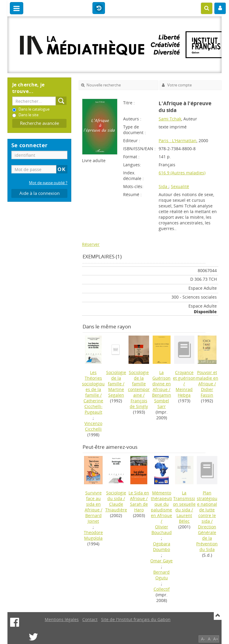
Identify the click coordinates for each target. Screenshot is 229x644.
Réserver (91, 244)
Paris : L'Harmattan (178, 141)
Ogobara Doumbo (162, 547)
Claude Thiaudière (116, 507)
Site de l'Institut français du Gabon (136, 619)
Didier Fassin (207, 392)
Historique (99, 8)
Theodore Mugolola (93, 535)
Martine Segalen (116, 392)
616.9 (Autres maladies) (182, 173)
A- (203, 639)
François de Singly (139, 404)
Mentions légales (62, 619)
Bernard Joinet (93, 518)
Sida (164, 186)
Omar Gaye (161, 561)
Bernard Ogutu (161, 575)
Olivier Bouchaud (162, 530)
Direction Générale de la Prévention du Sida (207, 538)
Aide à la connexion (40, 193)
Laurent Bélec (184, 518)
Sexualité (180, 186)
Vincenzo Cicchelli (93, 426)
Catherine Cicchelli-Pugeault (93, 406)
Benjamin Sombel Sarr (162, 401)
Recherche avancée (40, 123)
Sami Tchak (170, 119)
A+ (216, 639)
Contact (90, 619)
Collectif (162, 589)
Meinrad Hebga (184, 392)
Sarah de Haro (139, 507)
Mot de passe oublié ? (48, 183)
